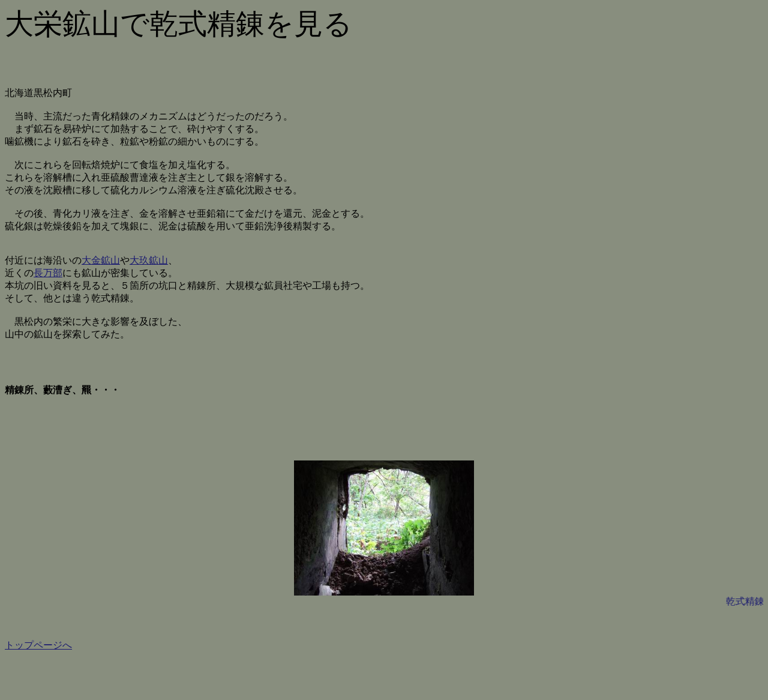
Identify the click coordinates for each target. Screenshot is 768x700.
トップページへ (38, 645)
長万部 (48, 273)
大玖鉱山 (149, 260)
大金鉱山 (101, 260)
